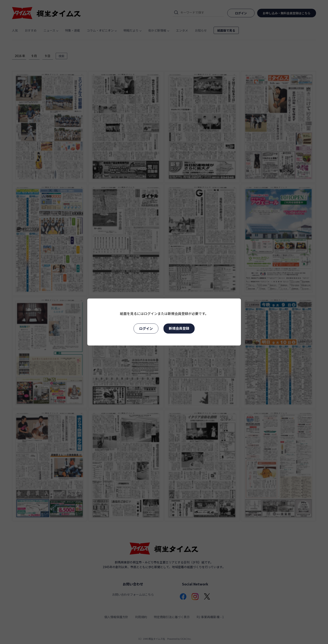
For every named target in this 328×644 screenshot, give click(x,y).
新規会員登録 (179, 328)
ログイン (146, 328)
